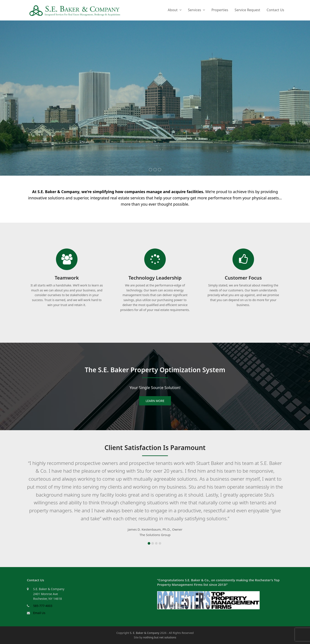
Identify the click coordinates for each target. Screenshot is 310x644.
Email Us (39, 613)
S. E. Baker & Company (145, 633)
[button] (149, 543)
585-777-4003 (43, 606)
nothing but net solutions (160, 637)
